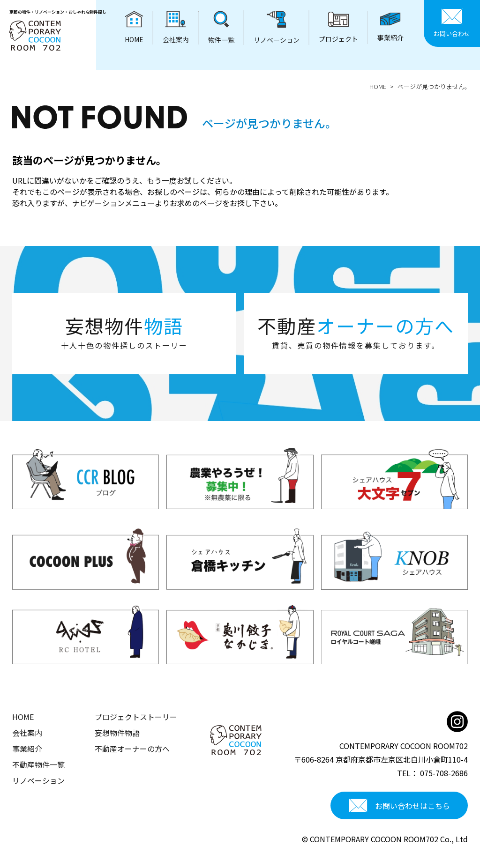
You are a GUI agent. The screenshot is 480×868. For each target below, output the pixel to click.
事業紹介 (27, 749)
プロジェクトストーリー (136, 717)
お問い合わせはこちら (399, 806)
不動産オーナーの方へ (132, 749)
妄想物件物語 (117, 733)
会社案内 (27, 733)
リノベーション (38, 780)
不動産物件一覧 (38, 764)
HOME (378, 86)
